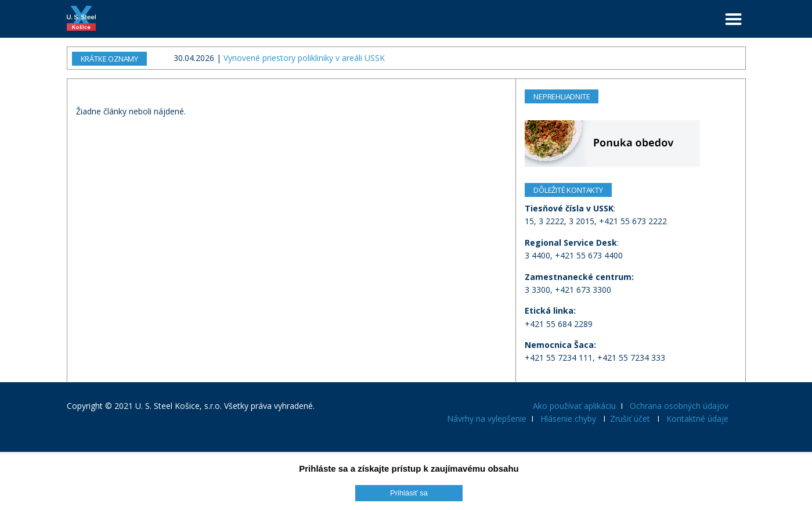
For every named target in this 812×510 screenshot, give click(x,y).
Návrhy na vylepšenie (487, 419)
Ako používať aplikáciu (574, 406)
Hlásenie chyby (568, 419)
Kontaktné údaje (697, 419)
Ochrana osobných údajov (679, 406)
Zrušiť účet (630, 419)
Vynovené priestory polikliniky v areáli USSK (304, 58)
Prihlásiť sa (409, 493)
